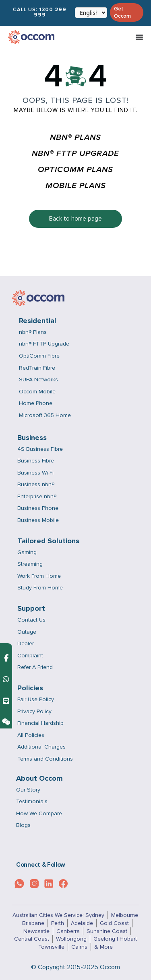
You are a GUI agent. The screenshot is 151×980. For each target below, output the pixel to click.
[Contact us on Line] (6, 701)
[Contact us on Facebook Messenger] (6, 658)
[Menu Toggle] (139, 37)
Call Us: (40, 12)
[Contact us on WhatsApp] (6, 679)
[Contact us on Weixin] (6, 722)
